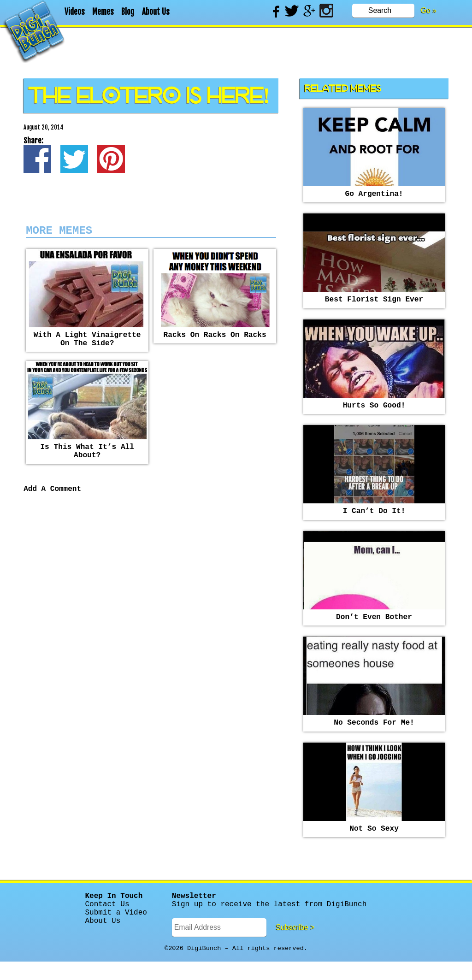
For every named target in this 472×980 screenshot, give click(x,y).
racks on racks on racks (215, 339)
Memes (103, 12)
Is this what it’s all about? (87, 460)
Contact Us (107, 920)
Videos (75, 12)
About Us (156, 12)
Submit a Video (116, 930)
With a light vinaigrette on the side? (87, 344)
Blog (128, 12)
